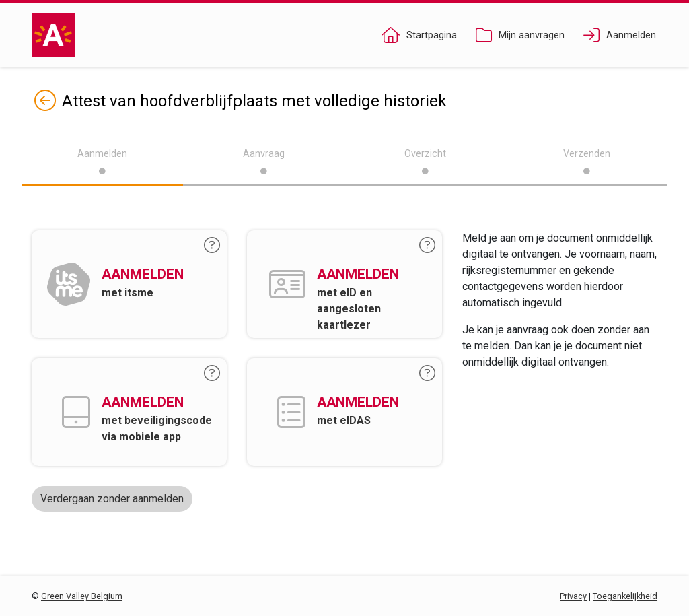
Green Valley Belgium (82, 596)
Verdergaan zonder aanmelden (112, 499)
